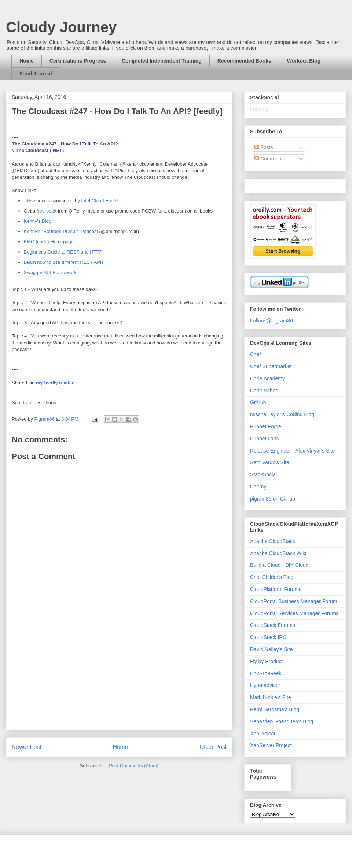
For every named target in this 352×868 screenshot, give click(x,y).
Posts (264, 147)
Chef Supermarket (271, 366)
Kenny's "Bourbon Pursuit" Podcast (61, 231)
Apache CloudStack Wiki (278, 553)
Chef (256, 354)
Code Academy (267, 378)
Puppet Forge (266, 426)
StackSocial (263, 474)
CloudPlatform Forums (276, 589)
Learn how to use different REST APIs (64, 262)
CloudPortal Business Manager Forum (294, 601)
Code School (265, 391)
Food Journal (36, 74)
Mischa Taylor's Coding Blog (282, 414)
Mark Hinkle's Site (271, 697)
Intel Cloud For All (99, 201)
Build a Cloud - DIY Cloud (279, 565)
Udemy (258, 487)
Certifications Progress (78, 61)
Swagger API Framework (50, 272)
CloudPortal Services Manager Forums (294, 613)
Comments (270, 159)
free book (47, 211)
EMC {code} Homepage (49, 242)
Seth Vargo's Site (270, 462)
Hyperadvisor (265, 685)
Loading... (261, 109)
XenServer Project (271, 745)
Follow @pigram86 (272, 321)
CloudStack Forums (273, 625)
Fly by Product (266, 661)
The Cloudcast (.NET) (40, 150)
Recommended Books (244, 61)
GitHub (258, 402)
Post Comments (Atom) (134, 766)
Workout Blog (304, 61)
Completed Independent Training (162, 61)
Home (27, 61)
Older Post (213, 747)
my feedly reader (55, 383)
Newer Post (27, 747)
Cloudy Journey (61, 27)
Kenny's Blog (38, 221)
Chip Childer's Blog (272, 577)
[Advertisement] (119, 678)
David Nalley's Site (271, 649)
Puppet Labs (265, 439)
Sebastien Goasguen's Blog (282, 721)
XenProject (263, 734)
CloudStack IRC (268, 637)
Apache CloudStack (273, 541)
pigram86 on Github (273, 499)
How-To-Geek (266, 673)
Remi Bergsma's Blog (275, 709)
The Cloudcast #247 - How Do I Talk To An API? (65, 144)
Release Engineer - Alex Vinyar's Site (292, 451)
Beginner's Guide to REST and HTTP (63, 252)
